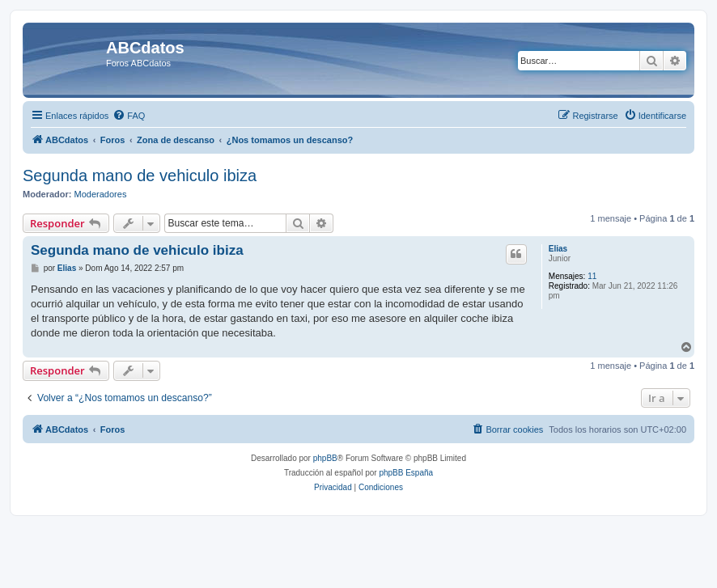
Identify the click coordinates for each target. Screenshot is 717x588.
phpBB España (406, 473)
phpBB (325, 458)
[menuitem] (129, 116)
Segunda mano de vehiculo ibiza (140, 176)
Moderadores (101, 194)
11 (592, 276)
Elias (558, 249)
